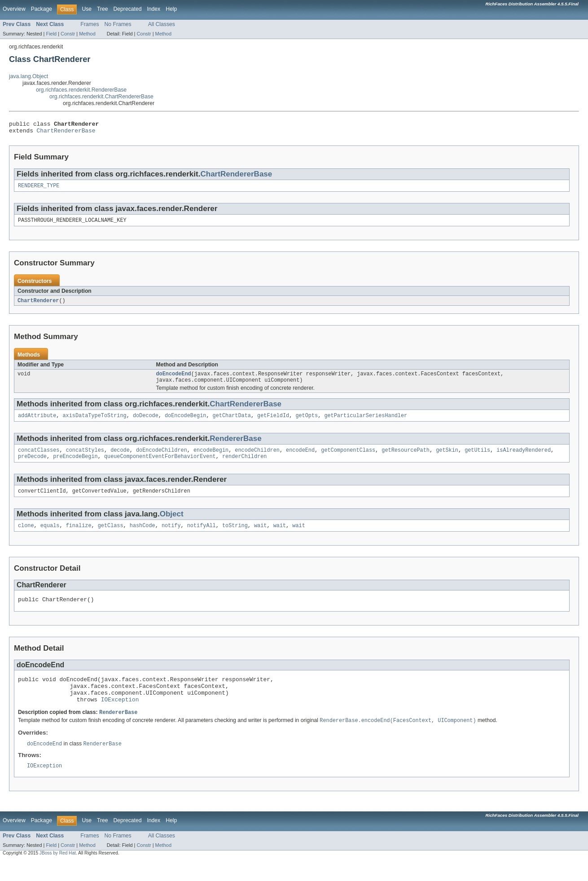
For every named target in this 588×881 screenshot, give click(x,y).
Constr (68, 34)
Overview (14, 9)
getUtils (477, 458)
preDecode (32, 466)
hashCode (143, 537)
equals (50, 537)
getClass (111, 537)
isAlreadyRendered (524, 458)
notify (171, 537)
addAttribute (37, 423)
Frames (90, 24)
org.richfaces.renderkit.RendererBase (81, 90)
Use (87, 9)
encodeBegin (211, 458)
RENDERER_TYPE (39, 189)
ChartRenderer (38, 305)
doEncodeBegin (185, 423)
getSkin (447, 458)
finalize (79, 537)
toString (235, 537)
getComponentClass (348, 458)
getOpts (307, 423)
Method (87, 34)
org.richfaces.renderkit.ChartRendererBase (101, 97)
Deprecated (128, 9)
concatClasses (39, 458)
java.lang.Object (29, 76)
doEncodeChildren (162, 458)
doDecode (146, 423)
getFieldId (273, 423)
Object (172, 524)
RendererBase (235, 446)
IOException (120, 717)
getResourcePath (406, 458)
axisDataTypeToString (95, 423)
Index (154, 9)
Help (171, 9)
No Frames (118, 24)
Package (42, 9)
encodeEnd (300, 458)
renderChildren (245, 466)
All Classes (162, 24)
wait (260, 537)
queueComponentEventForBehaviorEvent (160, 466)
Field (51, 34)
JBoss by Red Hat (58, 873)
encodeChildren (257, 458)
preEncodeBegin (75, 466)
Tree (103, 9)
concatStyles (85, 458)
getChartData (232, 423)
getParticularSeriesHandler (366, 423)
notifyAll (202, 537)
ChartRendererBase (66, 133)
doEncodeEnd (174, 379)
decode (120, 458)
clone (26, 537)
